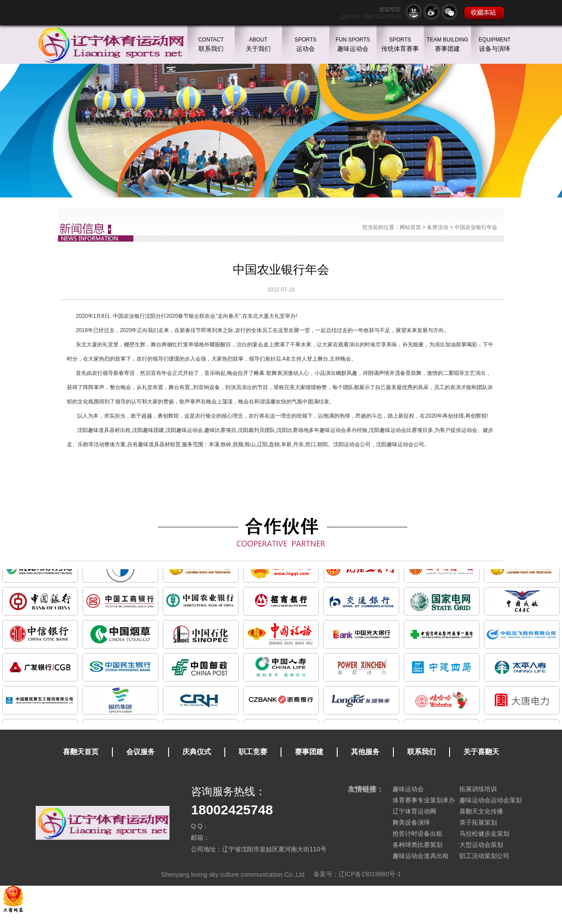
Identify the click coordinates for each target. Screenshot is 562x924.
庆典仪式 (197, 752)
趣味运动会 (408, 789)
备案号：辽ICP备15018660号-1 (357, 874)
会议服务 (140, 752)
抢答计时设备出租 (417, 834)
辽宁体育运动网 (414, 811)
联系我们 (421, 752)
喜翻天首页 (81, 752)
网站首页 (410, 227)
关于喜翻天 (481, 752)
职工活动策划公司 (484, 856)
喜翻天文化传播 (481, 811)
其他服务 (365, 752)
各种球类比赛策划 (417, 845)
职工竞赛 (253, 752)
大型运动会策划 (481, 845)
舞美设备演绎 (411, 822)
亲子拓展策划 (478, 822)
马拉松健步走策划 (484, 834)
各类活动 (438, 227)
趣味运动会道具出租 (421, 856)
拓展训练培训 (478, 789)
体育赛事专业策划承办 (424, 800)
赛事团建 (309, 752)
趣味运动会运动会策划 (491, 800)
